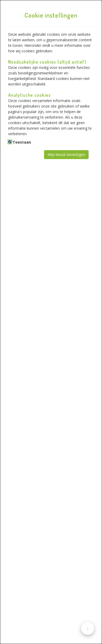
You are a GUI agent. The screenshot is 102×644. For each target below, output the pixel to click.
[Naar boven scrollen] (88, 629)
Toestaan (22, 142)
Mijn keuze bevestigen (66, 154)
